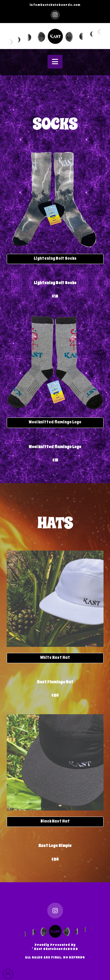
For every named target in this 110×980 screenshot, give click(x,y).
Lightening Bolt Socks (55, 258)
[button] (55, 62)
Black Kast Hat (55, 821)
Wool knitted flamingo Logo (55, 422)
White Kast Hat (55, 657)
